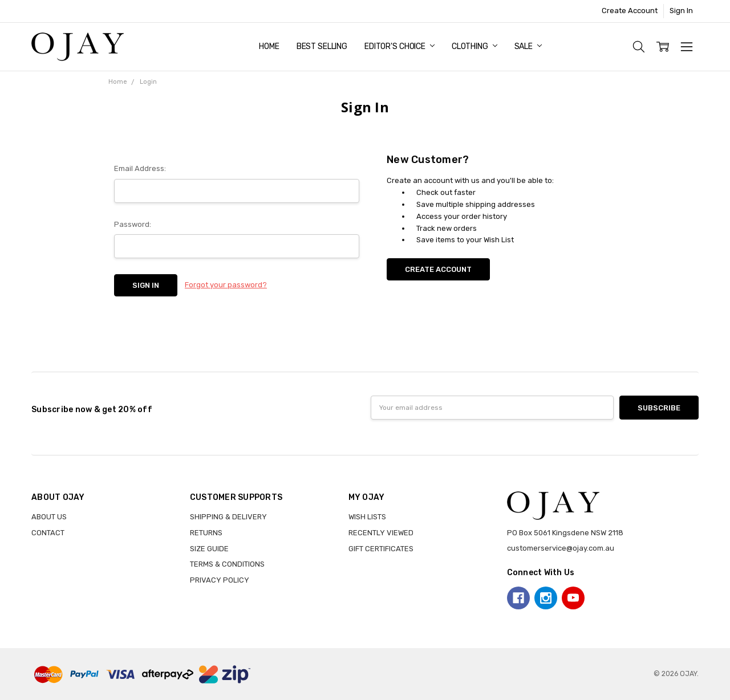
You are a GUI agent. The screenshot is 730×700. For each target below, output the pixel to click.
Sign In (681, 11)
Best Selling (322, 46)
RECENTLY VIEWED (381, 533)
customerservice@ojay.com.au (561, 548)
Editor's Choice (400, 46)
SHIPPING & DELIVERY (228, 517)
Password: (133, 224)
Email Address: (140, 168)
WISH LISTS (367, 517)
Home (269, 46)
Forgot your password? (226, 285)
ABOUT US (49, 517)
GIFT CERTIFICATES (381, 549)
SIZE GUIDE (209, 549)
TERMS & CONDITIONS (227, 564)
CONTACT (48, 533)
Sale (528, 46)
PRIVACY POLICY (220, 580)
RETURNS (206, 533)
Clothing (474, 46)
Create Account (630, 11)
